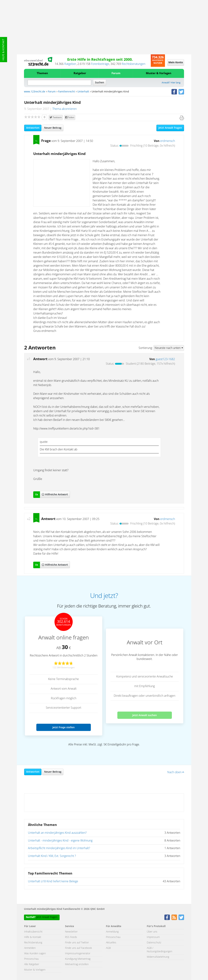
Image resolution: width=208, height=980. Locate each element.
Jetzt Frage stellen (63, 727)
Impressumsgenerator (78, 954)
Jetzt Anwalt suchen (145, 715)
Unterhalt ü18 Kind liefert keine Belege (53, 881)
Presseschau (31, 959)
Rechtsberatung (33, 943)
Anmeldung (112, 932)
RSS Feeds (71, 937)
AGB (108, 948)
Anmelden (30, 948)
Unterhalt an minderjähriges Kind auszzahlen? (57, 833)
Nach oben (176, 772)
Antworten (33, 128)
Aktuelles (111, 943)
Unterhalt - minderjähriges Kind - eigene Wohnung (60, 841)
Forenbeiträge (100, 64)
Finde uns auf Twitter (77, 943)
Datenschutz (154, 943)
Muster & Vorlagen (159, 73)
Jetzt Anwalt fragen (170, 128)
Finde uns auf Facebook (78, 948)
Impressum (153, 937)
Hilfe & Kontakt (3, 50)
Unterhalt (83, 92)
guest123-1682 (165, 359)
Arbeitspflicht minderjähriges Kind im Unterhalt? (59, 848)
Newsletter (71, 932)
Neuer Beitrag (53, 128)
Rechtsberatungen (134, 64)
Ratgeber (70, 64)
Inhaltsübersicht (33, 932)
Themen (42, 73)
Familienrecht (66, 92)
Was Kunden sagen (35, 954)
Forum (116, 73)
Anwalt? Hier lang (171, 83)
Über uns (152, 932)
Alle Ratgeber (32, 964)
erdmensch (168, 141)
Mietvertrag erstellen (77, 964)
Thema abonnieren (64, 109)
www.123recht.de (35, 92)
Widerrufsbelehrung (158, 957)
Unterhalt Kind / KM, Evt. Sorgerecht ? (52, 856)
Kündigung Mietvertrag (78, 959)
